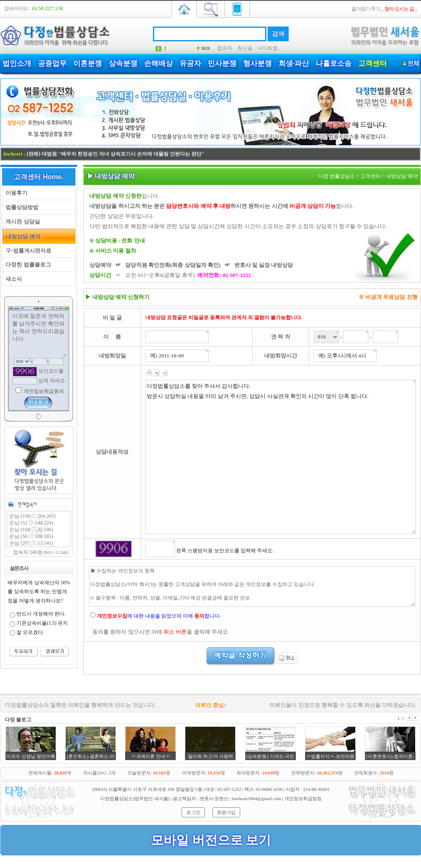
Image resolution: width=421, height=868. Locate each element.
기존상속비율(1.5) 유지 (42, 623)
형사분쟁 (257, 63)
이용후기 (15, 193)
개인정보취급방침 (303, 798)
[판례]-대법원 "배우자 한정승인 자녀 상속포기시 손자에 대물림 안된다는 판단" (115, 154)
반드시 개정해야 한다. (41, 614)
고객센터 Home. (39, 177)
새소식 (12, 279)
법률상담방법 (20, 207)
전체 (413, 63)
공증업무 (52, 63)
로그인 (193, 812)
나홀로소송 (334, 63)
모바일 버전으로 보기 (211, 840)
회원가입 (226, 812)
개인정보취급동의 (43, 391)
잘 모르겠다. (30, 632)
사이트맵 (268, 48)
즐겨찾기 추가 (366, 9)
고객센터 (373, 63)
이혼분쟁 (88, 63)
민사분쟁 (222, 63)
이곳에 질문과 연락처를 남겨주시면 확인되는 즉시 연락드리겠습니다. (39, 334)
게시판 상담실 (21, 222)
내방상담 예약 (22, 236)
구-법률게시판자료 (27, 251)
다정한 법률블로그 (27, 265)
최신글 (245, 48)
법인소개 (17, 63)
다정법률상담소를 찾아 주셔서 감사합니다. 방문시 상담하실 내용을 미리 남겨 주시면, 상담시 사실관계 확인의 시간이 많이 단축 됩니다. (281, 457)
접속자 (225, 48)
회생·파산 (294, 63)
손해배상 (158, 63)
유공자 (190, 63)
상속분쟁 (123, 63)
